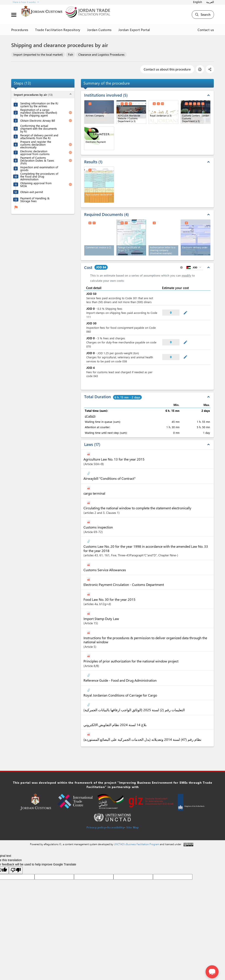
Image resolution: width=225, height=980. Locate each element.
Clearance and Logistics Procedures (101, 54)
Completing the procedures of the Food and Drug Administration (39, 176)
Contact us (206, 30)
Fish (71, 54)
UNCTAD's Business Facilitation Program (137, 844)
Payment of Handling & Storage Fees (35, 200)
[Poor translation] (16, 870)
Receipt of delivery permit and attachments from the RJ (39, 137)
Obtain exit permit (32, 192)
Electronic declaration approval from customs (35, 153)
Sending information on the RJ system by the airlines (39, 105)
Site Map (133, 827)
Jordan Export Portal (134, 30)
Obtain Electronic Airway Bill (38, 120)
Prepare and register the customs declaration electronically (36, 144)
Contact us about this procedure (167, 69)
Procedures (20, 30)
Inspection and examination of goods (39, 168)
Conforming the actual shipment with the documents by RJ (39, 128)
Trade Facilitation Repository (58, 30)
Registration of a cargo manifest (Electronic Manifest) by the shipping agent (39, 112)
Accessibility (116, 827)
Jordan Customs (99, 30)
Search (203, 14)
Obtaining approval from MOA (36, 184)
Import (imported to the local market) (38, 54)
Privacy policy (96, 827)
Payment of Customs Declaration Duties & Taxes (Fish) (37, 160)
